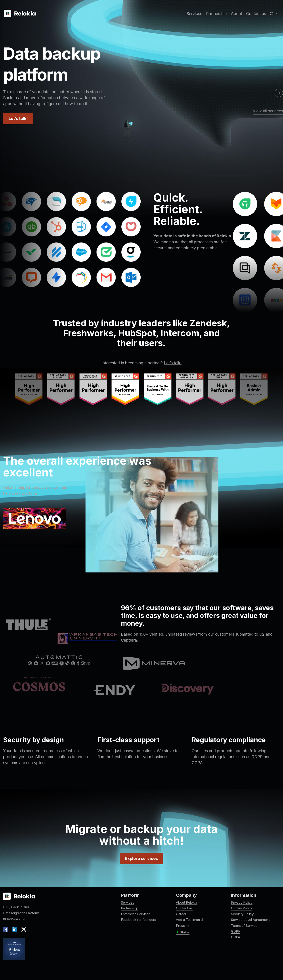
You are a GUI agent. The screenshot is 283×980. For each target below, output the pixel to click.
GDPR (236, 931)
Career (181, 914)
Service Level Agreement (250, 920)
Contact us (256, 14)
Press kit (183, 926)
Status (183, 932)
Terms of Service (244, 926)
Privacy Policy (242, 902)
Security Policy (242, 914)
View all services (268, 111)
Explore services (141, 858)
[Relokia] (20, 14)
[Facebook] (7, 929)
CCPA (236, 937)
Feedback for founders (139, 920)
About (236, 14)
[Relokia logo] (19, 897)
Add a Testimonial (189, 920)
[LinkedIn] (15, 929)
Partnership (216, 14)
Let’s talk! (18, 118)
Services (194, 14)
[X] (23, 929)
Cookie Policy (242, 908)
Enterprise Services (136, 914)
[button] (274, 14)
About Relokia (186, 902)
